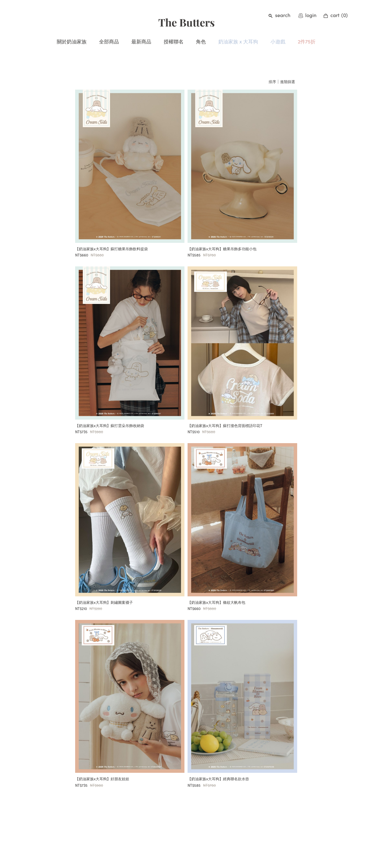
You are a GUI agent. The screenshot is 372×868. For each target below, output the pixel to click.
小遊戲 (278, 41)
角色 (201, 41)
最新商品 (141, 41)
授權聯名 (174, 41)
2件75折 (307, 41)
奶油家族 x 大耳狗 (238, 41)
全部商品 (109, 41)
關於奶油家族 (72, 41)
